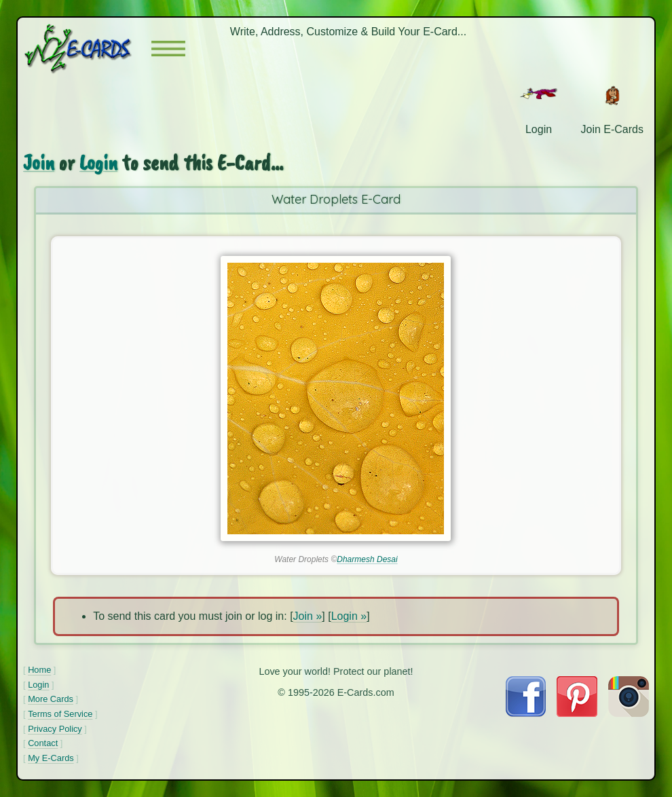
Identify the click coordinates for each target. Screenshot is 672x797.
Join (39, 163)
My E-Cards (51, 758)
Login (98, 163)
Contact (43, 743)
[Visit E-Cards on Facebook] (526, 713)
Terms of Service (60, 714)
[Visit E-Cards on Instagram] (629, 713)
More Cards (51, 699)
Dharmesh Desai (367, 559)
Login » (349, 616)
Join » (308, 616)
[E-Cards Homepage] (87, 49)
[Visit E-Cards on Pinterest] (577, 713)
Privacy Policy (55, 729)
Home (39, 670)
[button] (168, 49)
